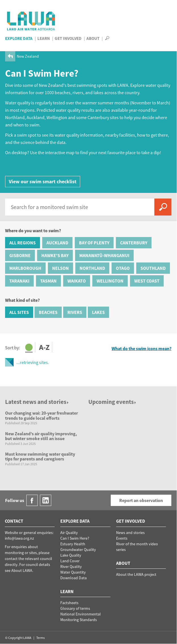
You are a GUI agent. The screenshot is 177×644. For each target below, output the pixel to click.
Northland (92, 268)
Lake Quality (71, 555)
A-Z (44, 348)
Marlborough (25, 268)
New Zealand (28, 56)
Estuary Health (73, 544)
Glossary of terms (75, 608)
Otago (123, 268)
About (93, 38)
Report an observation (141, 500)
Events (122, 538)
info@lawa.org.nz (19, 538)
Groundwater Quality (78, 550)
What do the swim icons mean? (141, 349)
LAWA (31, 21)
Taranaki (19, 281)
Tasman (48, 281)
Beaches (48, 312)
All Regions (23, 243)
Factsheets (69, 603)
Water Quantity (73, 572)
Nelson (60, 268)
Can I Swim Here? (75, 538)
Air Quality (69, 533)
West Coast (147, 281)
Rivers (75, 312)
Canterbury (134, 243)
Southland (153, 268)
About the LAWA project (136, 574)
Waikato (77, 281)
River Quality (71, 567)
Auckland (57, 243)
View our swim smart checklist (43, 181)
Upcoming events (113, 402)
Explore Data (19, 38)
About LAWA (22, 570)
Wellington (110, 281)
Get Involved (68, 38)
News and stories (130, 533)
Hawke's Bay (55, 255)
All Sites (19, 312)
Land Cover (70, 561)
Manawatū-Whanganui (104, 255)
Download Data (73, 578)
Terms (40, 638)
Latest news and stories (37, 402)
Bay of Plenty (94, 243)
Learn (44, 38)
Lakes (98, 312)
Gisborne (20, 255)
